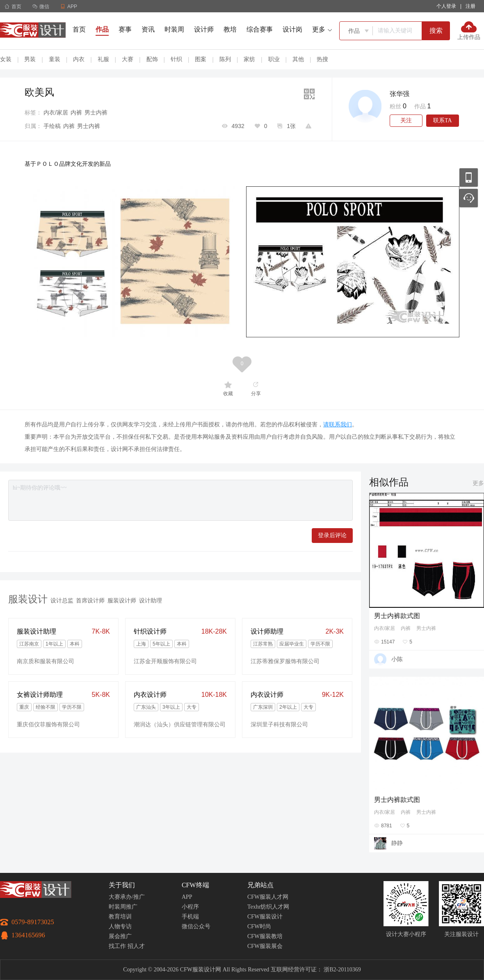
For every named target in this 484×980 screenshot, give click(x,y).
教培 (230, 29)
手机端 (190, 917)
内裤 (76, 112)
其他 (298, 59)
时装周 (174, 29)
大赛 (128, 59)
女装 (6, 59)
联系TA (443, 120)
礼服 (103, 59)
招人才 (136, 946)
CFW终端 (195, 885)
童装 (55, 59)
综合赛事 (260, 29)
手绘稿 (52, 126)
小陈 (397, 659)
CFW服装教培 (265, 936)
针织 (176, 59)
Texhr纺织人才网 (268, 907)
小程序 (190, 907)
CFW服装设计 (265, 917)
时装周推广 (123, 907)
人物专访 (120, 926)
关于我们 (122, 885)
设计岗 (292, 29)
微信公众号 (196, 926)
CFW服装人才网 (268, 897)
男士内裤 (96, 112)
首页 (13, 7)
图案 (201, 59)
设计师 (204, 29)
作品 (102, 29)
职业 (274, 59)
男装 (30, 59)
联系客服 (469, 198)
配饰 (152, 59)
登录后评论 (332, 535)
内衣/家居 (56, 112)
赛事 (125, 29)
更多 (478, 483)
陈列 (225, 59)
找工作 (117, 946)
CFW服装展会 (265, 946)
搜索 (436, 31)
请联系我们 (338, 424)
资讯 (148, 29)
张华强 (400, 94)
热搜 (322, 59)
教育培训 (120, 917)
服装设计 (28, 599)
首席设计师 (90, 600)
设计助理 (151, 600)
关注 (406, 120)
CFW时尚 (259, 926)
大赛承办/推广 (127, 897)
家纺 (249, 59)
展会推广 (120, 936)
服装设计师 (122, 600)
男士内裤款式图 (397, 616)
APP (187, 897)
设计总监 (62, 600)
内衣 (79, 59)
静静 (397, 843)
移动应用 (469, 177)
